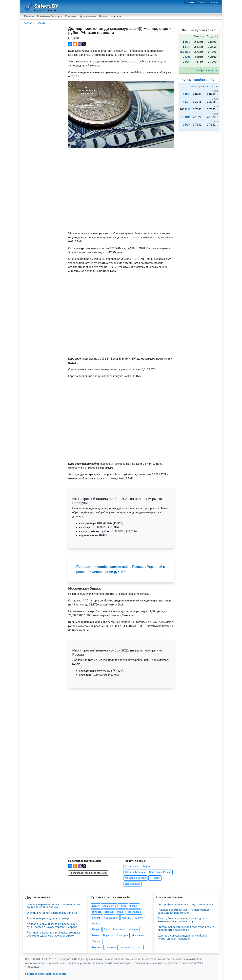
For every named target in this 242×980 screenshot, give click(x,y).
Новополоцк (134, 912)
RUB (188, 52)
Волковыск (119, 929)
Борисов (108, 935)
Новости (116, 16)
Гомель (96, 918)
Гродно (96, 929)
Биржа (147, 866)
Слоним (134, 929)
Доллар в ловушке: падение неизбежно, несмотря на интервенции (183, 937)
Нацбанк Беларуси (135, 872)
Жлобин (139, 918)
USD (188, 42)
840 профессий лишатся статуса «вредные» (185, 904)
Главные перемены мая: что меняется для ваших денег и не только (53, 906)
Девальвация (133, 884)
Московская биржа (136, 878)
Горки (139, 947)
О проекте (202, 2)
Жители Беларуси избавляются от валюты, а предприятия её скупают (186, 929)
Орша (120, 912)
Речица (96, 924)
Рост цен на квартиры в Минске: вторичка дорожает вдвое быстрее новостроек (53, 934)
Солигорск (122, 935)
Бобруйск (111, 947)
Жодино (97, 941)
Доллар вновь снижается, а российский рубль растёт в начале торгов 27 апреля (52, 926)
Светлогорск (111, 918)
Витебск (97, 912)
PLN (188, 62)
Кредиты (71, 16)
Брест (95, 906)
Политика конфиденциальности (45, 974)
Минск (96, 935)
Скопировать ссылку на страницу (88, 873)
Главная (190, 2)
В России (155, 878)
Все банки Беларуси (50, 16)
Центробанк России (160, 872)
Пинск (123, 906)
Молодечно (138, 935)
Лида (107, 929)
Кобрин (134, 906)
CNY (188, 57)
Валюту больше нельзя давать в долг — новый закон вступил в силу (183, 920)
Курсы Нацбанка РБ (198, 80)
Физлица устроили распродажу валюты (52, 913)
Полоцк (109, 912)
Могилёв (97, 947)
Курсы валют (88, 16)
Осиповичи (126, 947)
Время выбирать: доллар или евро (49, 918)
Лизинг (103, 16)
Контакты (215, 2)
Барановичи (109, 906)
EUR (188, 47)
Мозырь (126, 918)
